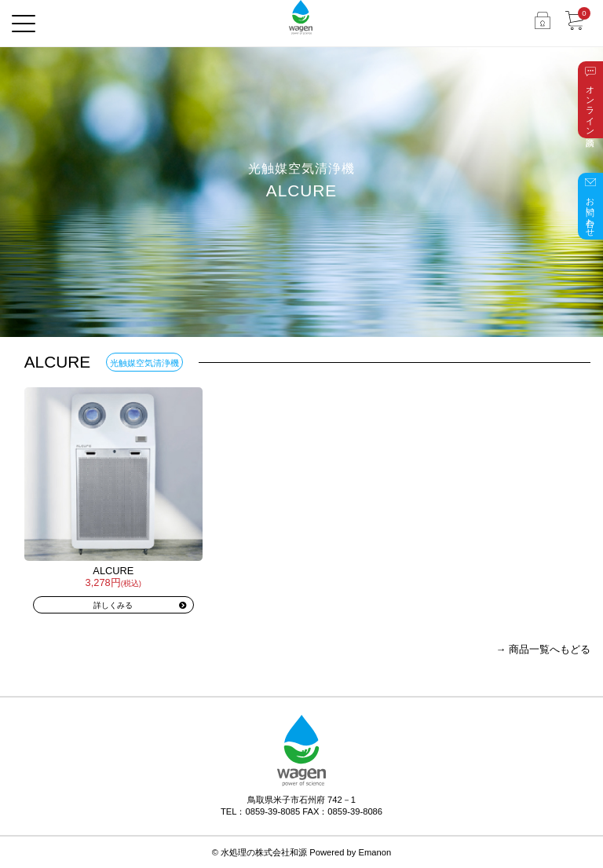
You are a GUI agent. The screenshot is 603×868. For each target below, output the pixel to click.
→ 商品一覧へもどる (543, 649)
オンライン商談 (590, 106)
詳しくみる (113, 605)
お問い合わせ (590, 212)
